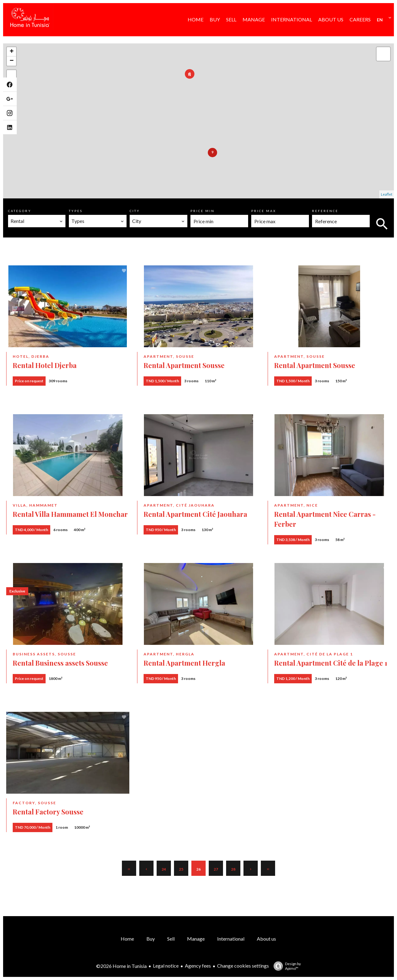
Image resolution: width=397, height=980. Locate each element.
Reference (325, 211)
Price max (264, 211)
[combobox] (37, 221)
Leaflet (387, 194)
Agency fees (198, 966)
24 (164, 869)
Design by (286, 966)
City (135, 211)
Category (20, 211)
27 (216, 869)
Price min (203, 211)
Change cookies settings (243, 966)
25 (181, 869)
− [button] (12, 61)
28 (233, 869)
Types (76, 211)
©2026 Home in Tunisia (121, 966)
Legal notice (166, 966)
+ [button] (12, 52)
